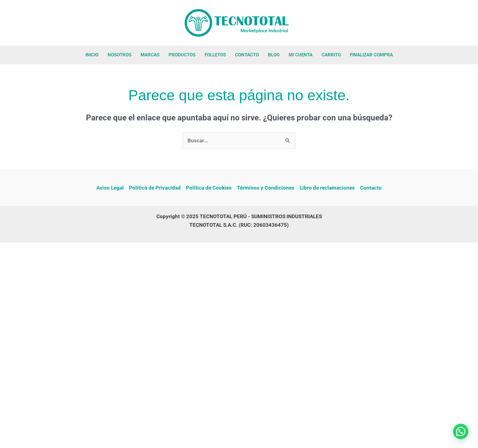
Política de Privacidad (155, 188)
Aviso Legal (110, 188)
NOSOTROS (120, 55)
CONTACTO (247, 55)
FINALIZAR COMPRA (371, 55)
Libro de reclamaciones (327, 188)
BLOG (274, 55)
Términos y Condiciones (266, 188)
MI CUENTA (301, 55)
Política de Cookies (209, 188)
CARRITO (331, 55)
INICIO (92, 55)
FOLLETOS (215, 55)
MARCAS (150, 55)
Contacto (371, 188)
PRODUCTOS (182, 55)
